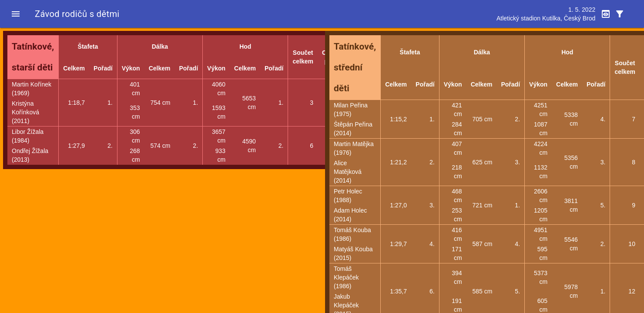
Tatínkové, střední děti (355, 67)
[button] (16, 14)
